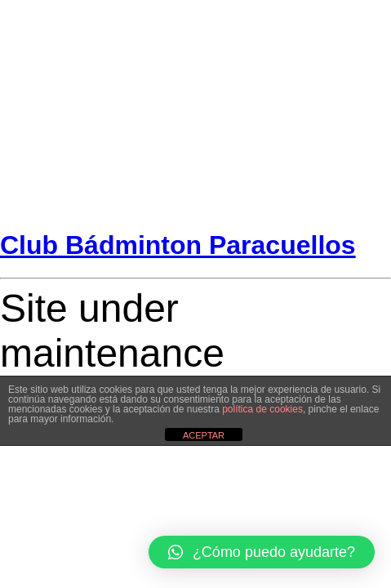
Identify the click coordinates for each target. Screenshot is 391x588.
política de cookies (262, 409)
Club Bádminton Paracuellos (178, 245)
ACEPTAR (204, 435)
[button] (262, 552)
